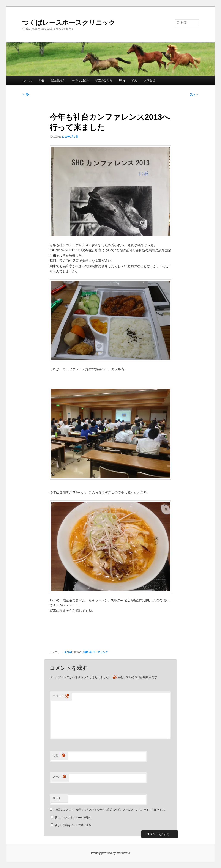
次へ (194, 94)
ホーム (28, 80)
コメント (61, 696)
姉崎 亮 (88, 652)
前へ (26, 94)
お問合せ (150, 80)
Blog (122, 80)
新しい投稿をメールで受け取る (73, 825)
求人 (134, 80)
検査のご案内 (104, 80)
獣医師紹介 (58, 80)
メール (60, 777)
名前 (59, 756)
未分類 (68, 652)
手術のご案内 (80, 80)
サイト (57, 798)
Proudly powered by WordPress (110, 853)
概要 (41, 80)
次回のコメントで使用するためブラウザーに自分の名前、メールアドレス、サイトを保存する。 (111, 810)
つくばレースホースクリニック (69, 23)
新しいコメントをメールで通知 (73, 818)
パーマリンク (100, 652)
